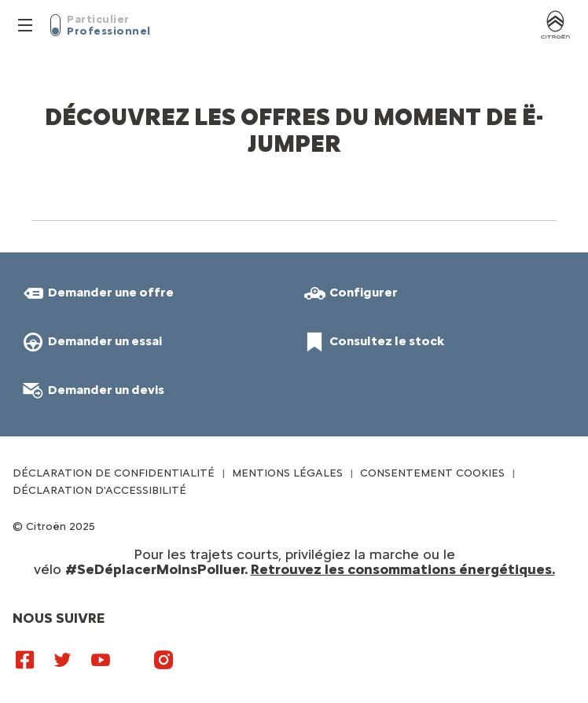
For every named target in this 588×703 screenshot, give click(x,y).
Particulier (98, 19)
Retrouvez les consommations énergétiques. (403, 569)
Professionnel (109, 31)
